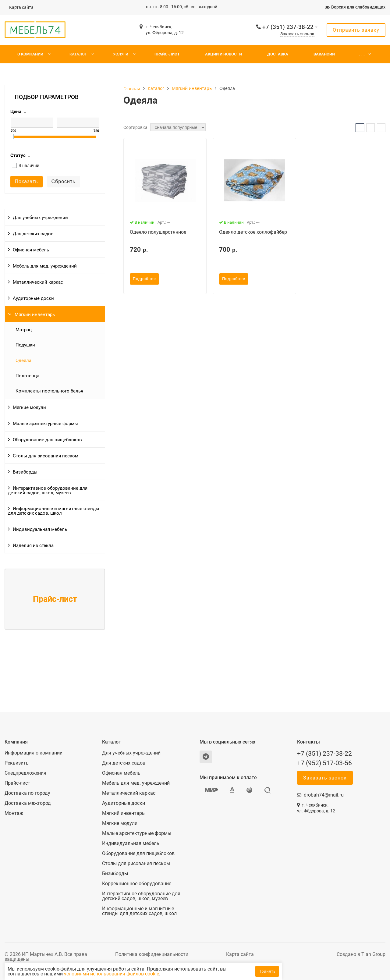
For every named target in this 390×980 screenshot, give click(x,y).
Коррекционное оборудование (137, 884)
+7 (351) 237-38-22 (288, 27)
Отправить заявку (356, 30)
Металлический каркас (38, 282)
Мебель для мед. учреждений (45, 266)
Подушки (25, 345)
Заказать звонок (297, 34)
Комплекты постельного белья (49, 391)
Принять (267, 971)
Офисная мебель (31, 250)
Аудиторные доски (33, 298)
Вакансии (324, 54)
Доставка (278, 54)
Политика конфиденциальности (152, 954)
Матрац (24, 330)
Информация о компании (34, 753)
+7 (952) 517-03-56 (324, 763)
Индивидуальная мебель (40, 529)
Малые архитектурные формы (45, 424)
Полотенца (27, 376)
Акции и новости (223, 54)
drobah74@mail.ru (324, 795)
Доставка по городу (27, 793)
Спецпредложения (25, 773)
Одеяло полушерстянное (158, 232)
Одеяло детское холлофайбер (253, 232)
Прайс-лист (167, 54)
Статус (18, 156)
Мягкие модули (29, 407)
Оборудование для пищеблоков (47, 440)
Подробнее (144, 279)
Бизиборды (25, 472)
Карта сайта (21, 7)
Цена (16, 112)
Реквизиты (17, 763)
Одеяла (23, 360)
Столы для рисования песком (46, 456)
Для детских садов (33, 234)
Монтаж (14, 813)
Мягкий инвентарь (35, 314)
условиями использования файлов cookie (162, 974)
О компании (30, 54)
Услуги (121, 54)
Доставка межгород (28, 803)
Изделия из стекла (33, 545)
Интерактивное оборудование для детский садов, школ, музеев (48, 490)
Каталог (78, 54)
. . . (362, 54)
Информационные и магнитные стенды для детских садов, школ (54, 511)
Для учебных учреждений (40, 218)
